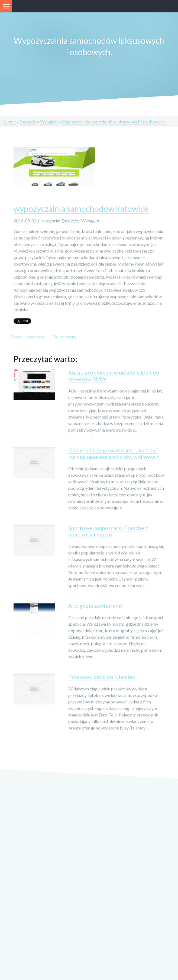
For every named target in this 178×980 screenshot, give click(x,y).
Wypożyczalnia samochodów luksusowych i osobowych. (114, 122)
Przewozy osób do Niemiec (102, 678)
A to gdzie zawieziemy (96, 607)
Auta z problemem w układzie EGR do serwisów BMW (114, 377)
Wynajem (49, 122)
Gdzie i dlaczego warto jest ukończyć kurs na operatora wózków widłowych (114, 454)
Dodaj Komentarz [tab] (28, 338)
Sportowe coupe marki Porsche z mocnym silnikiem (108, 532)
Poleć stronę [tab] (65, 338)
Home (10, 122)
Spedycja (28, 122)
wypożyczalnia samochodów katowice (81, 210)
